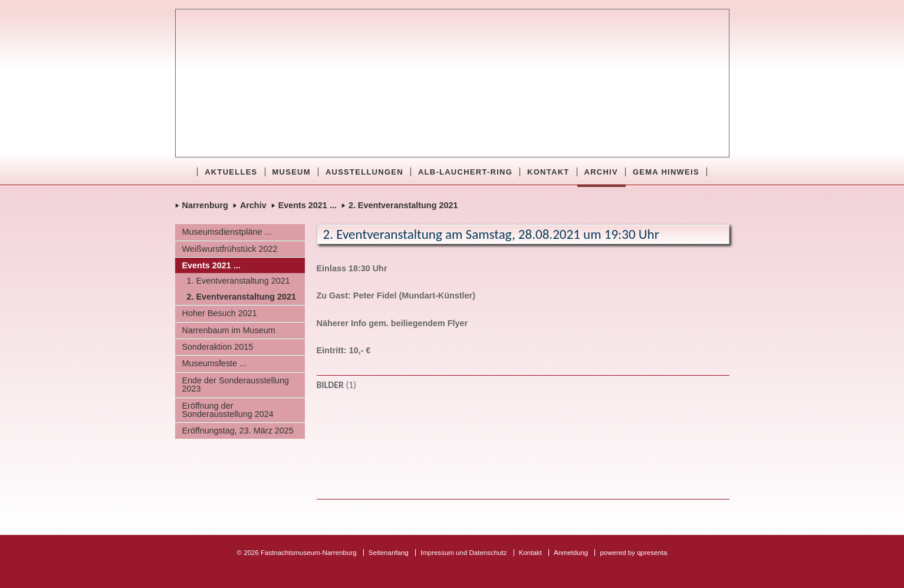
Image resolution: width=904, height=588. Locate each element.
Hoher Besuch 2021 (220, 313)
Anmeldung (571, 553)
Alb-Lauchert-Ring (465, 172)
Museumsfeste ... (215, 363)
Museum (292, 172)
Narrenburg (205, 205)
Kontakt (548, 172)
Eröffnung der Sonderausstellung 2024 (228, 410)
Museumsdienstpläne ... (227, 232)
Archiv (601, 172)
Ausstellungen (364, 172)
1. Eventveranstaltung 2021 (239, 281)
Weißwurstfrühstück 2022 (230, 249)
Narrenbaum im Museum (229, 330)
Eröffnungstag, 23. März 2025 (238, 431)
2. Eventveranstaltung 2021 (403, 205)
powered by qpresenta (633, 553)
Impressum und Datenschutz (464, 553)
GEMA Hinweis (666, 172)
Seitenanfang (389, 553)
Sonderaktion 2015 (218, 347)
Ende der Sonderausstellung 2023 (236, 385)
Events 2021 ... (308, 205)
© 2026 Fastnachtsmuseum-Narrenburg (297, 553)
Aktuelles (231, 172)
